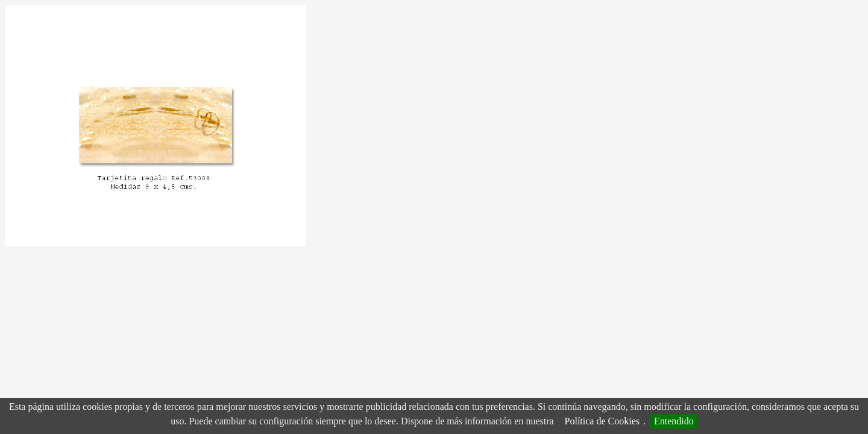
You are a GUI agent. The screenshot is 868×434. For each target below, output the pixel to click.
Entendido (674, 421)
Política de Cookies (602, 421)
